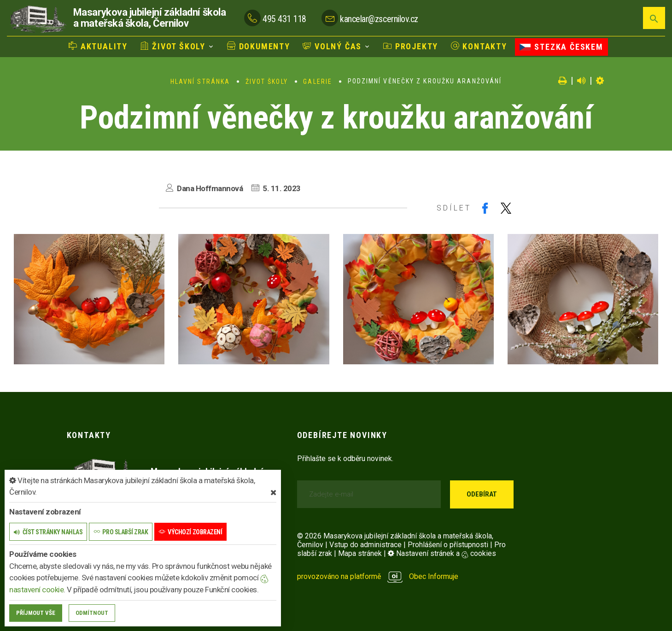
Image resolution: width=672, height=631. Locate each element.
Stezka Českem (561, 47)
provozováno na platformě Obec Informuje (378, 576)
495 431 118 (284, 19)
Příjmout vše (36, 613)
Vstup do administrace (365, 545)
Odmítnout (92, 613)
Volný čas (332, 46)
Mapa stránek (360, 553)
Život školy (173, 46)
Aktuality (98, 46)
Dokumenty (259, 46)
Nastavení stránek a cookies (442, 553)
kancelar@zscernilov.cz (379, 19)
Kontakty (479, 46)
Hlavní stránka (200, 82)
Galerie (318, 82)
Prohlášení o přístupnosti (448, 545)
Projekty (411, 46)
